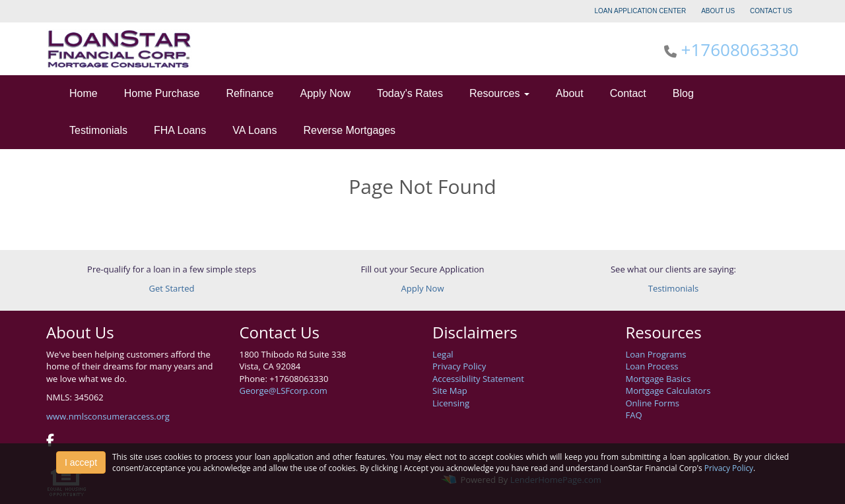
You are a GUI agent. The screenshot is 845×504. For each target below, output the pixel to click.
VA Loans (254, 130)
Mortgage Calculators (668, 391)
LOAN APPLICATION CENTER (641, 11)
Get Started (172, 288)
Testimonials (98, 130)
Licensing (451, 403)
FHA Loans (180, 130)
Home (84, 93)
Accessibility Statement (478, 379)
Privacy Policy (459, 366)
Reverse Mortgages (350, 130)
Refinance (250, 93)
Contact (628, 93)
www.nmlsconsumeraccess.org (108, 416)
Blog (683, 93)
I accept (81, 462)
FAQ (634, 415)
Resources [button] (499, 93)
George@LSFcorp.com (284, 391)
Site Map (450, 391)
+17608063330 (740, 49)
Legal (443, 354)
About (570, 93)
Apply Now (325, 93)
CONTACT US (771, 11)
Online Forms (653, 403)
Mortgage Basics (659, 379)
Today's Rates (410, 93)
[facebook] (50, 441)
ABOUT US (718, 11)
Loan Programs (656, 354)
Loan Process (652, 366)
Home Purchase (162, 93)
